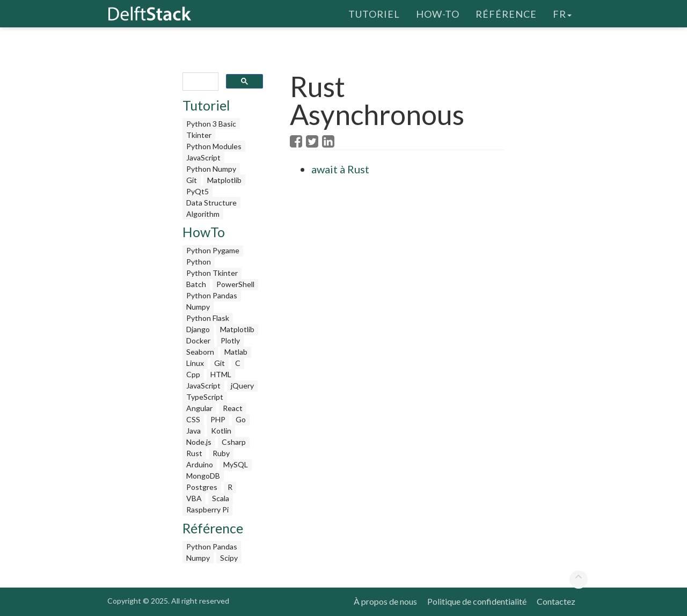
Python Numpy (211, 169)
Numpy (198, 307)
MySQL (236, 464)
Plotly (230, 340)
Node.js (199, 442)
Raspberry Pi (207, 509)
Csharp (234, 442)
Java (193, 431)
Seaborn (200, 352)
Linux (195, 363)
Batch (196, 284)
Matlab (236, 352)
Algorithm (203, 214)
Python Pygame (213, 250)
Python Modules (214, 146)
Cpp (193, 374)
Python (199, 262)
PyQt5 (198, 191)
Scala (221, 498)
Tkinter (199, 135)
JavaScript (203, 157)
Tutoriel (374, 13)
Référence (506, 13)
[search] (199, 82)
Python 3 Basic (211, 124)
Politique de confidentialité (477, 601)
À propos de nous (385, 601)
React (233, 408)
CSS (193, 419)
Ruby (221, 453)
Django (198, 329)
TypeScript (205, 397)
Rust (194, 453)
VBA (194, 498)
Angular (199, 408)
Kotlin (221, 431)
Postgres (202, 487)
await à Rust (340, 169)
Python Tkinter (212, 273)
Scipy (229, 558)
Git (192, 180)
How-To (438, 13)
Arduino (200, 464)
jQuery (242, 386)
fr (562, 13)
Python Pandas (212, 295)
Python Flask (208, 318)
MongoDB (203, 476)
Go (241, 419)
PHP (218, 419)
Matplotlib (224, 180)
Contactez (556, 601)
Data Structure (211, 203)
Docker (198, 340)
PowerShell (235, 284)
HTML (221, 374)
